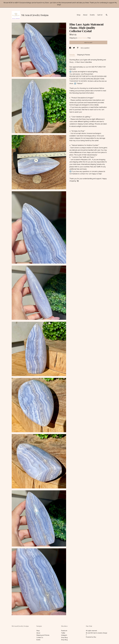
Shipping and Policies (43, 635)
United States (82, 38)
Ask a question (85, 48)
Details (72, 55)
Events (92, 15)
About (85, 15)
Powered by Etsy (91, 637)
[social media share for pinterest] (78, 48)
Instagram (64, 635)
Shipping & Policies (84, 55)
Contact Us (40, 638)
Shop (79, 15)
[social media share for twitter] (74, 48)
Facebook (64, 631)
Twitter (63, 633)
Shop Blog (64, 638)
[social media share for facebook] (70, 48)
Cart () (100, 15)
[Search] (107, 15)
